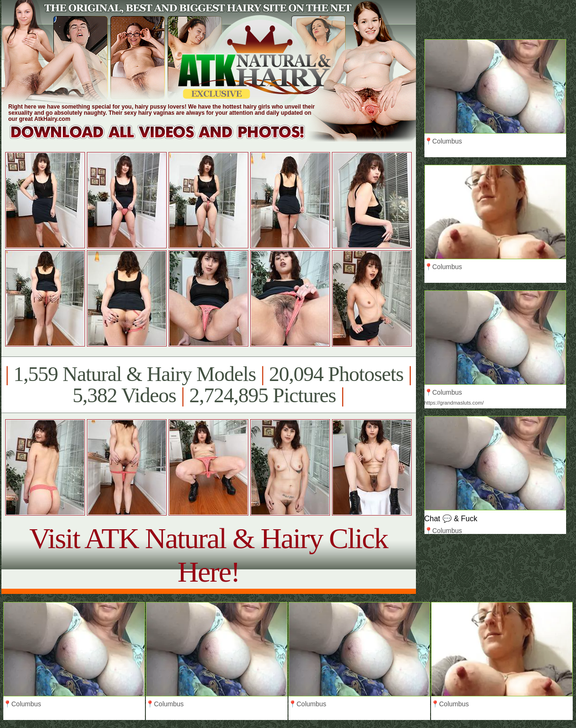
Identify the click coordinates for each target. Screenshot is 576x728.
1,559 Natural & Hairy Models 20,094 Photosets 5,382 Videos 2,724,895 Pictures (208, 385)
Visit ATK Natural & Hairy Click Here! (208, 555)
